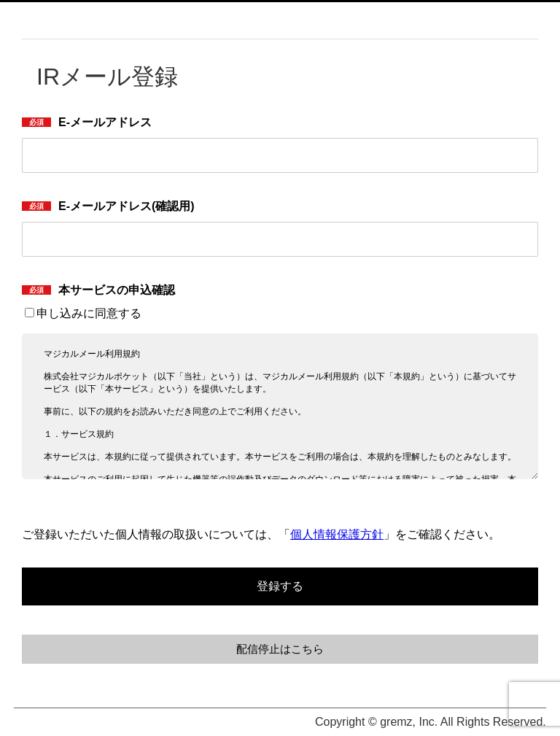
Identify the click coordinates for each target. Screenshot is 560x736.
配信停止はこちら (280, 649)
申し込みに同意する (83, 313)
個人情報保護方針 (337, 534)
